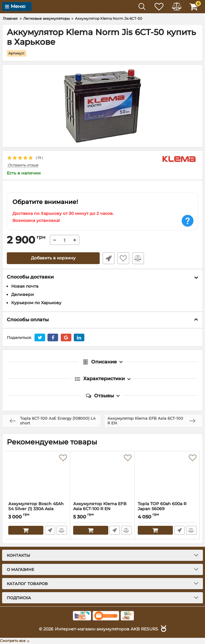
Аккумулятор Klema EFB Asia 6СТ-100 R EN (100, 506)
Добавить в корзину (53, 258)
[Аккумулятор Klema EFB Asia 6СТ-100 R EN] (102, 476)
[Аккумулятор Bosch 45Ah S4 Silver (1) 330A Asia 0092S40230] (38, 476)
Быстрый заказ (109, 258)
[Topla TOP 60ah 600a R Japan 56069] (167, 476)
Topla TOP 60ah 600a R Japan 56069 (167, 509)
